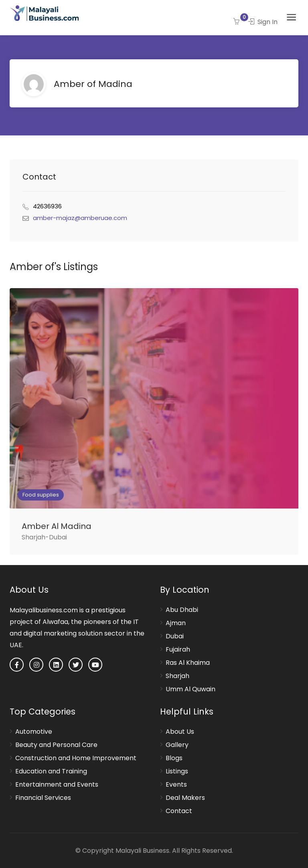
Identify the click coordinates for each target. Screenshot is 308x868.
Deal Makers (185, 798)
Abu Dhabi (182, 610)
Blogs (174, 758)
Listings (177, 771)
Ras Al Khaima (188, 663)
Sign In (263, 22)
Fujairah (178, 650)
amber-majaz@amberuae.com (80, 218)
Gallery (177, 745)
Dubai (175, 636)
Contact (179, 811)
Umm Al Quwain (190, 689)
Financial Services (43, 798)
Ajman (176, 623)
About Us (180, 732)
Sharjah (177, 676)
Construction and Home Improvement (76, 758)
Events (176, 785)
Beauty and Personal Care (56, 745)
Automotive (34, 732)
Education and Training (51, 771)
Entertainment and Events (57, 785)
